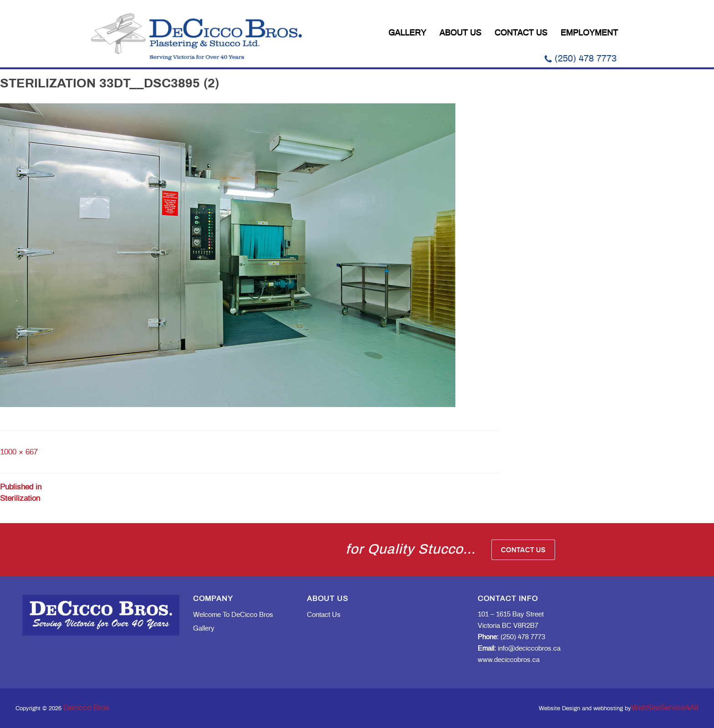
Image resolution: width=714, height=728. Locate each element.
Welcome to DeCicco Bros (233, 615)
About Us (460, 33)
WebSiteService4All (665, 708)
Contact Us (521, 33)
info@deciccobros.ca (519, 649)
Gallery (407, 33)
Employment (589, 33)
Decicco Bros (86, 708)
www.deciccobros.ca (509, 660)
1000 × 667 (19, 452)
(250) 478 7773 (581, 59)
